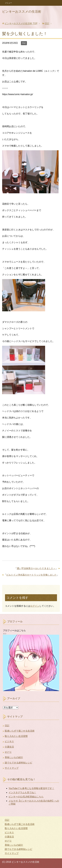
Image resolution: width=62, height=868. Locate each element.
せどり (8, 752)
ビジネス (9, 741)
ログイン (35, 606)
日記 (24, 43)
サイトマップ (12, 768)
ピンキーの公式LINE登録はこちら (26, 797)
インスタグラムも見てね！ (22, 792)
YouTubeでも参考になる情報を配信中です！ (31, 788)
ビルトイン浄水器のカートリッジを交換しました (32, 575)
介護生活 (9, 747)
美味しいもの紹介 (14, 757)
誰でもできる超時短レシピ (18, 763)
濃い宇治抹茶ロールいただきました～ (36, 568)
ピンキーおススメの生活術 (22, 12)
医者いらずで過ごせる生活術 (20, 731)
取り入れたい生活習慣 (16, 736)
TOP (21, 23)
